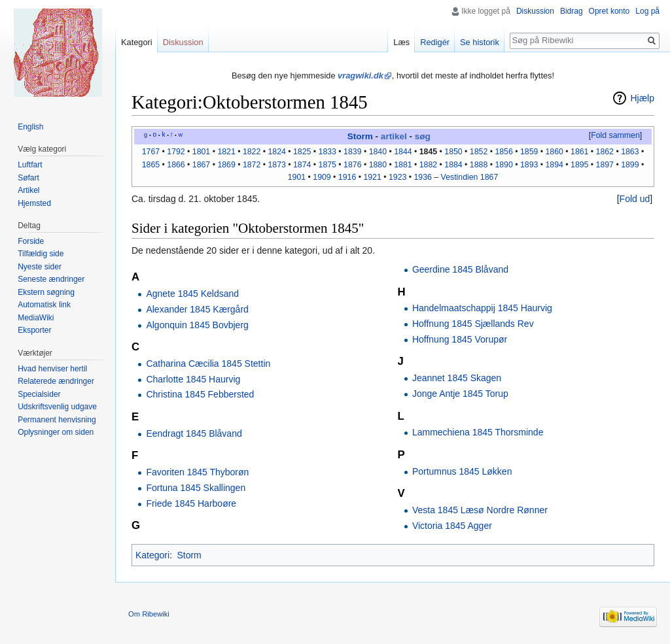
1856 (503, 152)
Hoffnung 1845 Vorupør (460, 339)
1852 (479, 152)
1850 (453, 152)
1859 (529, 152)
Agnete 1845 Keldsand (192, 294)
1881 (403, 165)
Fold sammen (615, 135)
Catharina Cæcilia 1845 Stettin (208, 364)
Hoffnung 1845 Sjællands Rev (473, 324)
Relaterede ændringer (56, 381)
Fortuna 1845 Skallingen (196, 488)
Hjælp (642, 98)
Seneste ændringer (51, 279)
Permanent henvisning (57, 420)
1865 (151, 165)
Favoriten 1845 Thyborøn (197, 472)
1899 (630, 165)
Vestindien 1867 (470, 177)
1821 (226, 152)
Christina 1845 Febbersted (200, 394)
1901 (297, 177)
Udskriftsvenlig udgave (57, 407)
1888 (479, 165)
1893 (529, 165)
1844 (403, 152)
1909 (322, 177)
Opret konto (609, 11)
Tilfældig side (41, 254)
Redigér (435, 42)
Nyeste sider (40, 267)
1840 (378, 152)
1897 (605, 165)
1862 (605, 152)
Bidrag (572, 11)
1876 (352, 165)
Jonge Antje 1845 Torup (460, 394)
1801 (201, 152)
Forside (31, 241)
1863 (630, 152)
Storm (360, 136)
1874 (302, 165)
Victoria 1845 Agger (452, 526)
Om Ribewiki (149, 614)
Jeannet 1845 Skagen (457, 378)
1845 (428, 152)
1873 (276, 165)
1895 (579, 165)
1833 (327, 152)
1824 (276, 152)
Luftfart (30, 165)
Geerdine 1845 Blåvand (460, 269)
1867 (201, 165)
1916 (347, 177)
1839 (352, 152)
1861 (579, 152)
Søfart (28, 178)
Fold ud (635, 199)
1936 (423, 177)
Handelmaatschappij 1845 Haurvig (482, 308)
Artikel (28, 190)
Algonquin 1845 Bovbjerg (197, 325)
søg (423, 136)
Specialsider (39, 394)
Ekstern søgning (46, 292)
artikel (394, 136)
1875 (327, 165)
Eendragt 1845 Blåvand (194, 433)
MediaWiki (36, 318)
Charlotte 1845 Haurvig (193, 379)
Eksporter (34, 330)
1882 (428, 165)
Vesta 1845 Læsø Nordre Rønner (480, 510)
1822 (252, 152)
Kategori (152, 555)
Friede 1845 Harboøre (191, 503)
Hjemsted (34, 203)
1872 (252, 165)
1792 (176, 152)
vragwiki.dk (361, 76)
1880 (378, 165)
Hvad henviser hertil (52, 369)
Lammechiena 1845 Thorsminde (478, 432)
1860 (554, 152)
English (30, 127)
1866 (176, 165)
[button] (615, 136)
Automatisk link (44, 305)
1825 (302, 152)
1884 (453, 165)
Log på (647, 11)
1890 (503, 165)
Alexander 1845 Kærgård (197, 309)
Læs (401, 42)
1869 (226, 165)
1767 (151, 152)
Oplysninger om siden (56, 432)
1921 (372, 177)
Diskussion (535, 11)
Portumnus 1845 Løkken (462, 471)
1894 (554, 165)
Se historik (480, 42)
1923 (397, 177)
